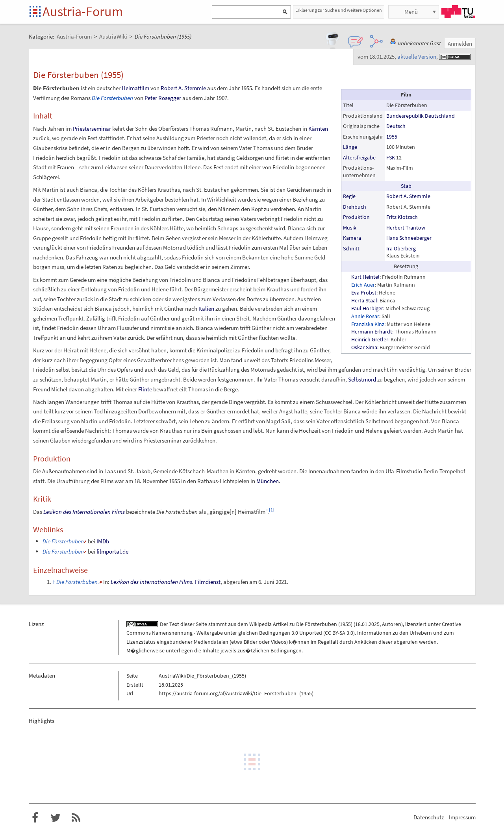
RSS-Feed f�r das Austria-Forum (76, 818)
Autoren (392, 624)
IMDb (103, 541)
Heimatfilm (135, 88)
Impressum (462, 817)
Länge (350, 147)
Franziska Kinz (368, 324)
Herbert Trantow (406, 228)
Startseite (36, 12)
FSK (391, 157)
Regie (349, 196)
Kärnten (318, 129)
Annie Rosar (365, 316)
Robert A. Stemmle (408, 196)
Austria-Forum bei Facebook (35, 818)
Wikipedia (260, 624)
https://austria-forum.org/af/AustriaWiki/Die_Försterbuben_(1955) (236, 693)
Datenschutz (429, 817)
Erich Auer (363, 285)
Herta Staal (364, 300)
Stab (406, 186)
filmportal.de (112, 551)
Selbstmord (362, 379)
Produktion (356, 217)
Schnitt (351, 248)
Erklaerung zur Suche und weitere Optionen (339, 10)
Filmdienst (208, 582)
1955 (392, 137)
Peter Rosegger (163, 98)
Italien (206, 308)
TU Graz (458, 11)
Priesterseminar (92, 129)
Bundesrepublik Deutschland (421, 116)
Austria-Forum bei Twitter (56, 818)
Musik (350, 228)
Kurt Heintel (365, 277)
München (268, 481)
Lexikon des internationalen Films (151, 582)
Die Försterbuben (112, 98)
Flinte (145, 389)
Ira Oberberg (401, 248)
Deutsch (396, 126)
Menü (411, 12)
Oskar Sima (364, 347)
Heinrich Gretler (370, 339)
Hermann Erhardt (372, 332)
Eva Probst (364, 293)
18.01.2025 (367, 624)
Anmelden (460, 44)
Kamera (352, 238)
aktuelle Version (417, 56)
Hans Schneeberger (409, 238)
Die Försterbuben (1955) (324, 624)
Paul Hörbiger (367, 308)
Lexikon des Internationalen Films (84, 512)
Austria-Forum (83, 11)
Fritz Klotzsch (402, 217)
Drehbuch (355, 207)
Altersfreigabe (359, 157)
